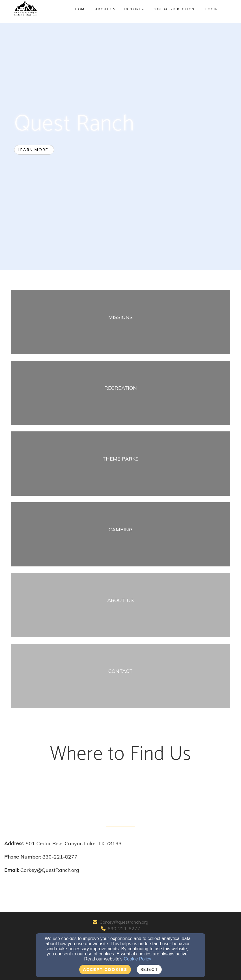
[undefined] (120, 325)
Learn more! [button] (34, 150)
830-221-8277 (124, 928)
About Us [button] (105, 9)
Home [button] (81, 9)
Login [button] (212, 9)
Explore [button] (134, 9)
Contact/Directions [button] (175, 9)
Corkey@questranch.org (124, 922)
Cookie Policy (138, 959)
